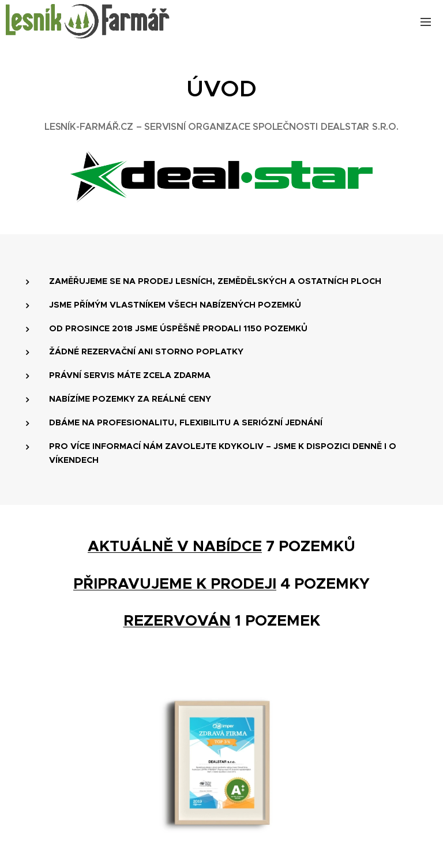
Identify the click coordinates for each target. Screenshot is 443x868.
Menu (426, 22)
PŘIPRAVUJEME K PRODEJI (175, 583)
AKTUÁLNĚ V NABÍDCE (175, 546)
